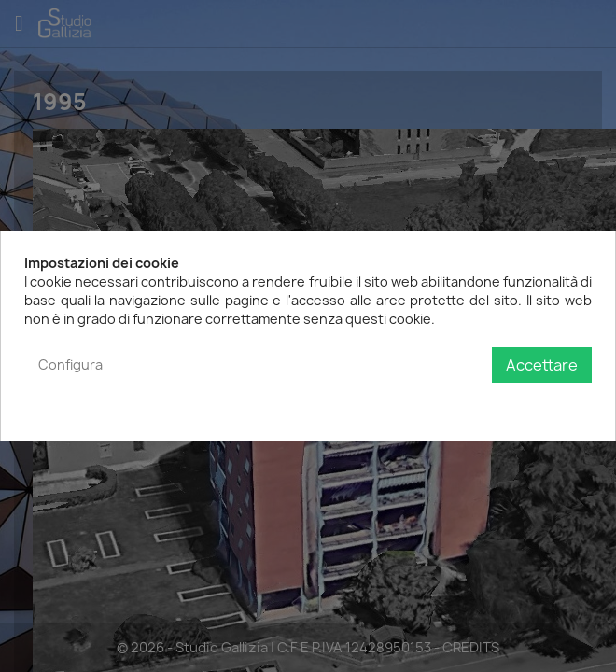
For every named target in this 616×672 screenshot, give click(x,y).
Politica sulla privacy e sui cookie (490, 403)
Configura (70, 364)
